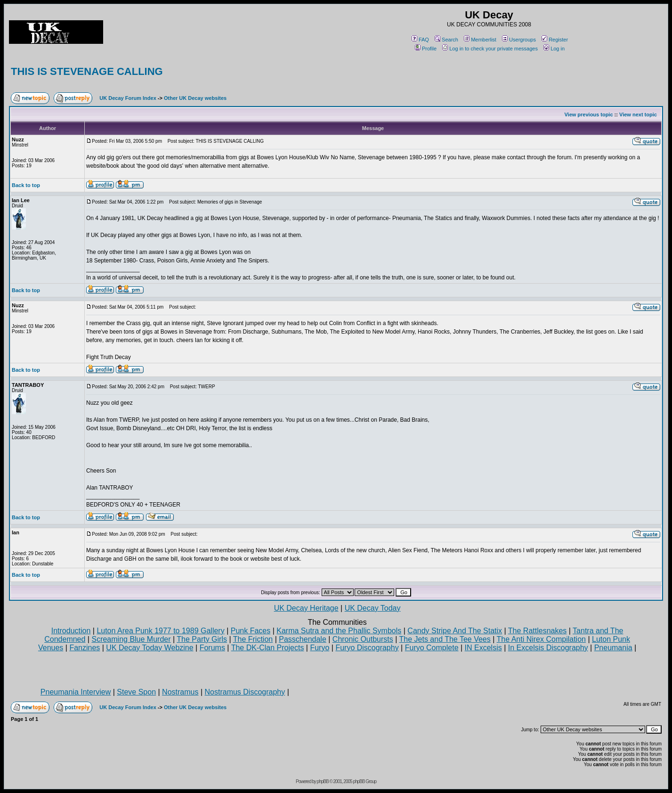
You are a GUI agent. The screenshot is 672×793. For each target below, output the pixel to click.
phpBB (323, 781)
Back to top (26, 185)
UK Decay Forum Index (128, 98)
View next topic (638, 114)
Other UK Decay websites (195, 98)
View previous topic (588, 114)
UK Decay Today (373, 608)
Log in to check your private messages (490, 49)
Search (446, 40)
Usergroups (519, 40)
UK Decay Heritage (306, 608)
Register (555, 40)
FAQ (420, 40)
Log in (554, 49)
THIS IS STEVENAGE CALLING (87, 71)
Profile (426, 49)
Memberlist (480, 40)
